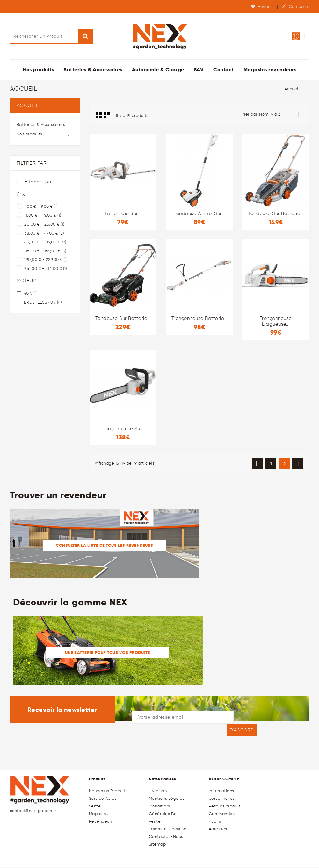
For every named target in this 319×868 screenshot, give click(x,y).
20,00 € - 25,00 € (44, 225)
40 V (31, 294)
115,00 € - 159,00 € (45, 252)
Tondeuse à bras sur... (199, 214)
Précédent (257, 464)
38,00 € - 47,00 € (44, 234)
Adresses (218, 830)
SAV (199, 70)
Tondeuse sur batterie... (276, 214)
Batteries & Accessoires (93, 70)
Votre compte (224, 780)
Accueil (28, 106)
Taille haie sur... (123, 214)
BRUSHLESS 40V (43, 303)
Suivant (298, 464)
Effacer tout (35, 183)
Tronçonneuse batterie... (199, 319)
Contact (224, 70)
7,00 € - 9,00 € (41, 207)
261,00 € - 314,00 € (46, 269)
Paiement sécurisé (168, 830)
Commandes (222, 814)
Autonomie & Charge (158, 70)
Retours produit (225, 807)
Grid (99, 116)
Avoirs (215, 822)
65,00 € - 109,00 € (45, 243)
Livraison (158, 791)
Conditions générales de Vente (163, 814)
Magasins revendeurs (270, 70)
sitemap (157, 845)
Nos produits (38, 70)
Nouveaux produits (108, 791)
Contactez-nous (166, 837)
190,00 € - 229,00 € (46, 260)
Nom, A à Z (282, 115)
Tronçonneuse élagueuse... (276, 322)
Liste (107, 116)
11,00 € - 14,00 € (43, 216)
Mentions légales (167, 799)
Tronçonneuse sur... (123, 429)
